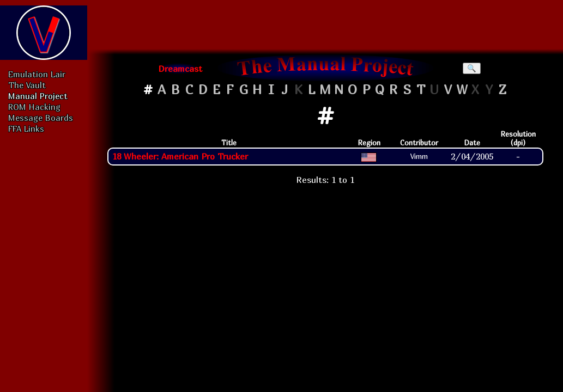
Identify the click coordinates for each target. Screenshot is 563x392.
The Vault (27, 85)
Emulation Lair (37, 74)
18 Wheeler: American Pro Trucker (180, 156)
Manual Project (38, 96)
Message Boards (41, 118)
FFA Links (26, 128)
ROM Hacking (34, 107)
